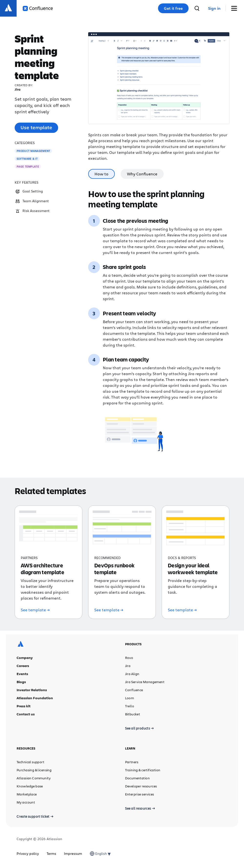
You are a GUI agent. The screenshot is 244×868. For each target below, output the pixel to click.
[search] (197, 8)
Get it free (173, 8)
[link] (214, 8)
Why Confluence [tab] (142, 174)
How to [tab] (101, 174)
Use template (36, 127)
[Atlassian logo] (8, 8)
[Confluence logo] (38, 8)
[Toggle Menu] (236, 8)
